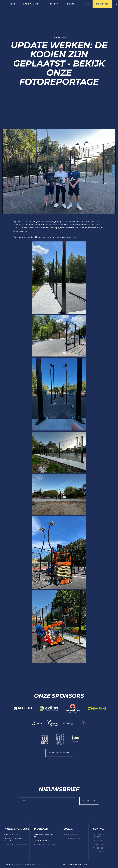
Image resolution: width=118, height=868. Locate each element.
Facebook (98, 848)
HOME (12, 4)
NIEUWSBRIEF (100, 844)
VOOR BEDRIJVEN (72, 838)
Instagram (99, 852)
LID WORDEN (102, 4)
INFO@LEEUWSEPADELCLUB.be (27, 864)
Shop (86, 4)
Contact (98, 841)
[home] (3, 4)
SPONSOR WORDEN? (59, 753)
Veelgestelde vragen (100, 836)
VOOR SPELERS (71, 835)
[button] (32, 4)
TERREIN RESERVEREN (15, 844)
